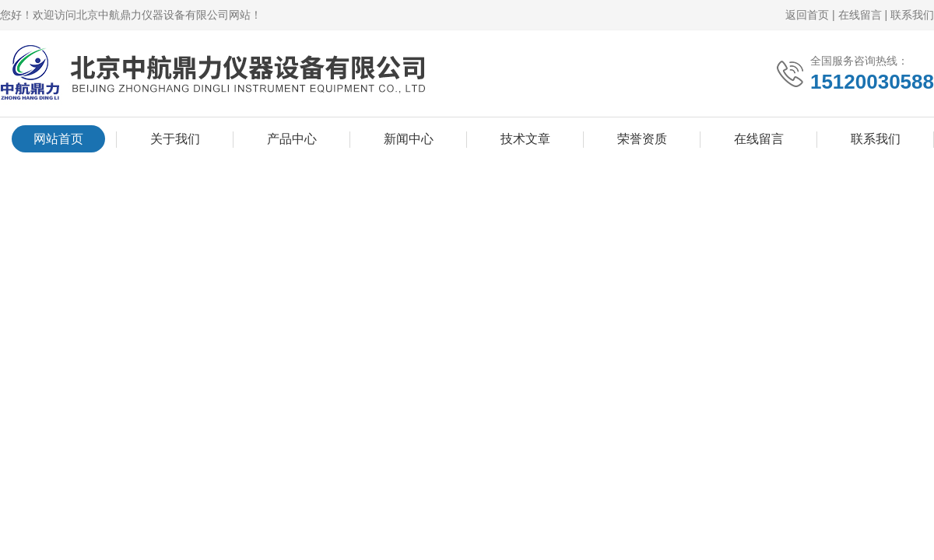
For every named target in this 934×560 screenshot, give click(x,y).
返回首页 (807, 15)
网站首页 (58, 139)
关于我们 (175, 139)
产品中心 (292, 139)
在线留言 (860, 15)
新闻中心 (409, 139)
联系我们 (912, 15)
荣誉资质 (642, 139)
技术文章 (525, 139)
